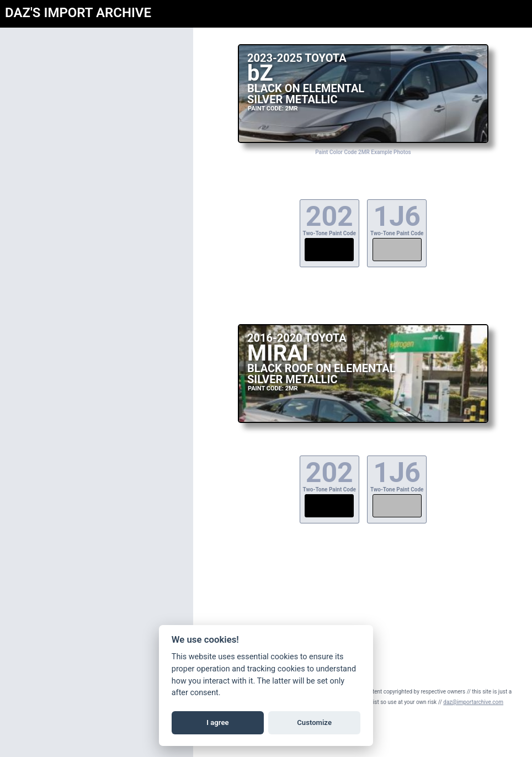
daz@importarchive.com (473, 702)
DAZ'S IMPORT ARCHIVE (78, 13)
